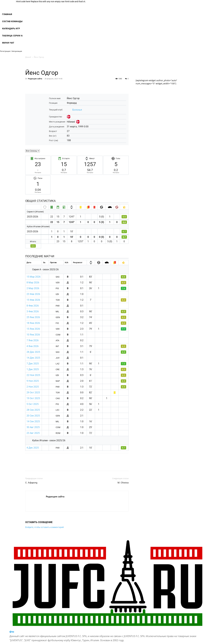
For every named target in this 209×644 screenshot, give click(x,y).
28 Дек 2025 (33, 352)
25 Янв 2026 (33, 317)
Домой (28, 57)
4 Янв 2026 (33, 346)
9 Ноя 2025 (33, 381)
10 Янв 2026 (33, 335)
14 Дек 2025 (33, 358)
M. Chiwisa (123, 483)
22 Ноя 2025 (33, 375)
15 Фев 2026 (33, 300)
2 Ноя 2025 (33, 387)
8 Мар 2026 (33, 283)
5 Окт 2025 (33, 404)
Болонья (77, 110)
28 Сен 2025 (33, 410)
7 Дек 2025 (33, 364)
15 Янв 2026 (33, 329)
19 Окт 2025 (33, 398)
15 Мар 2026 (34, 277)
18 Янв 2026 (33, 323)
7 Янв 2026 (33, 340)
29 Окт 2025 (33, 393)
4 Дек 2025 (33, 448)
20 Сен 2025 (33, 416)
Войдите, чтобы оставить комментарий (44, 527)
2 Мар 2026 (33, 288)
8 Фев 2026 (33, 306)
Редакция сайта (35, 79)
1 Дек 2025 (33, 369)
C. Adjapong (31, 483)
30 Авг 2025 (33, 427)
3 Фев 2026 (33, 311)
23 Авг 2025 (33, 433)
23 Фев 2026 (33, 294)
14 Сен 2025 (33, 421)
